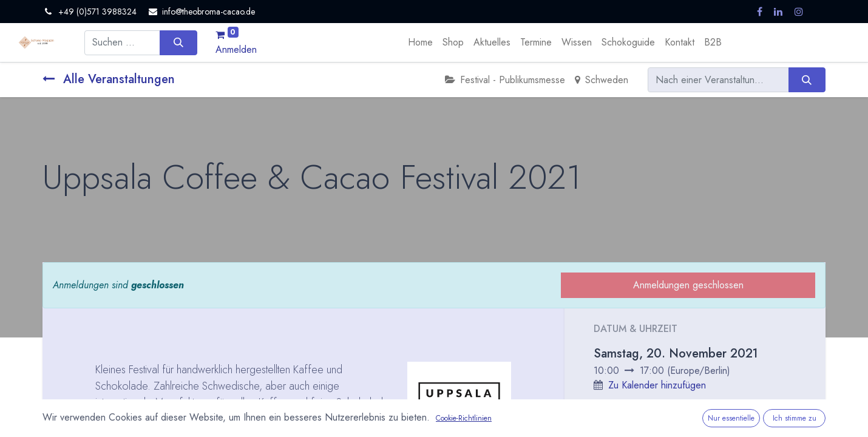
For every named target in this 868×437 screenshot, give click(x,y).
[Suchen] (178, 42)
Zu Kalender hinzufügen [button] (657, 385)
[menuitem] (420, 42)
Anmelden (236, 49)
